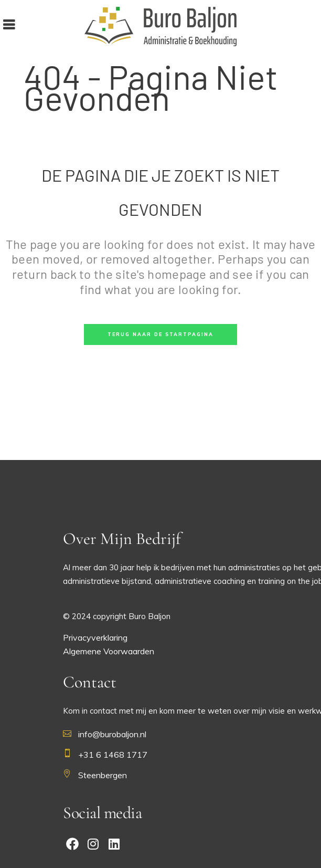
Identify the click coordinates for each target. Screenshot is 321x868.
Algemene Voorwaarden (109, 651)
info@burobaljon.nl (112, 734)
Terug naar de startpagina (160, 334)
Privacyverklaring (95, 637)
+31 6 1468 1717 (113, 755)
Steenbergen (103, 775)
